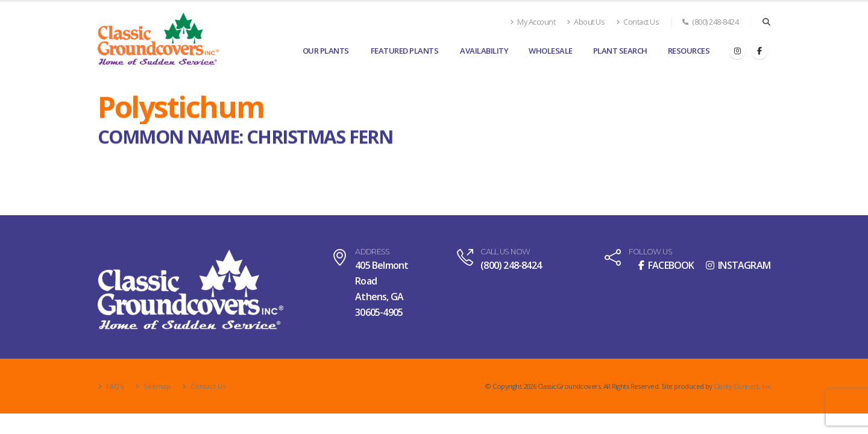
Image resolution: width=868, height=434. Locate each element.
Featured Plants (405, 51)
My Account (533, 22)
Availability (484, 51)
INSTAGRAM (738, 265)
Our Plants (326, 51)
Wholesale (551, 51)
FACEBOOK (666, 265)
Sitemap (156, 386)
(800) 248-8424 (710, 22)
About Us (586, 22)
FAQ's (114, 386)
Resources (689, 51)
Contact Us (637, 22)
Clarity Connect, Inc (742, 386)
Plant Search (620, 51)
